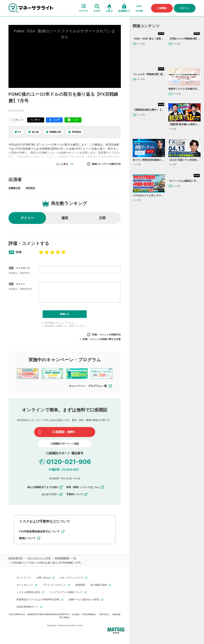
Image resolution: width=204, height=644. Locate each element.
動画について (30, 538)
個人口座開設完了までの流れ (45, 487)
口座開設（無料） (65, 432)
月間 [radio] (102, 218)
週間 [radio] (65, 218)
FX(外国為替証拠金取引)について (42, 532)
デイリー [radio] (27, 218)
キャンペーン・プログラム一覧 (91, 386)
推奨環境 (80, 585)
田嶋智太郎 (55, 132)
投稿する (65, 314)
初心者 (35, 132)
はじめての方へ (52, 494)
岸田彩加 (76, 132)
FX (20, 132)
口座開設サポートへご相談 (65, 444)
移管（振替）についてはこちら (85, 487)
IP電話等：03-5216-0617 (64, 470)
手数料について (77, 494)
